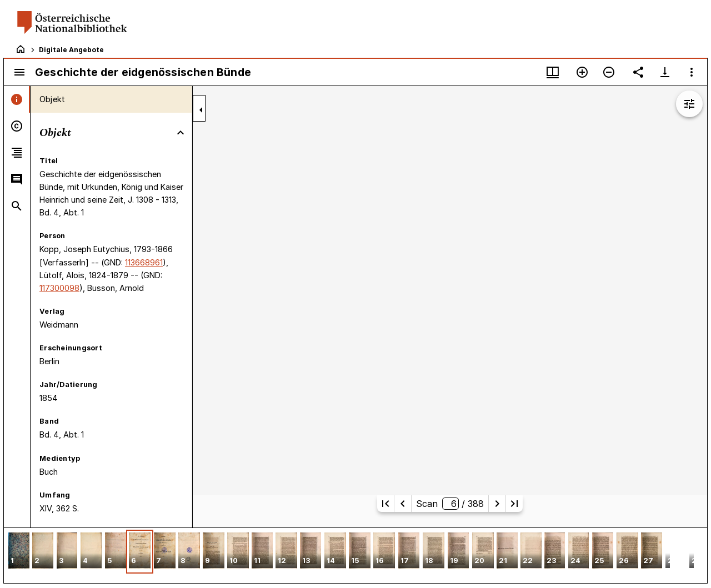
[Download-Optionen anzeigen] (665, 72)
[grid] (355, 555)
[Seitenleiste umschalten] (19, 72)
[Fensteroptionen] (692, 72)
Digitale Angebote (71, 50)
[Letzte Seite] (514, 504)
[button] (19, 552)
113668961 (144, 262)
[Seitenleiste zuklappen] (201, 110)
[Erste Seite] (385, 504)
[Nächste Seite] (497, 504)
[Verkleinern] (609, 72)
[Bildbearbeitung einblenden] (689, 104)
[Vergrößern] (582, 72)
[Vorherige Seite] (403, 504)
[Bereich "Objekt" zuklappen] (181, 133)
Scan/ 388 (450, 504)
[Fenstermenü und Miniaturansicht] (553, 72)
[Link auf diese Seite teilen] (638, 72)
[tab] (17, 99)
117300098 (59, 288)
